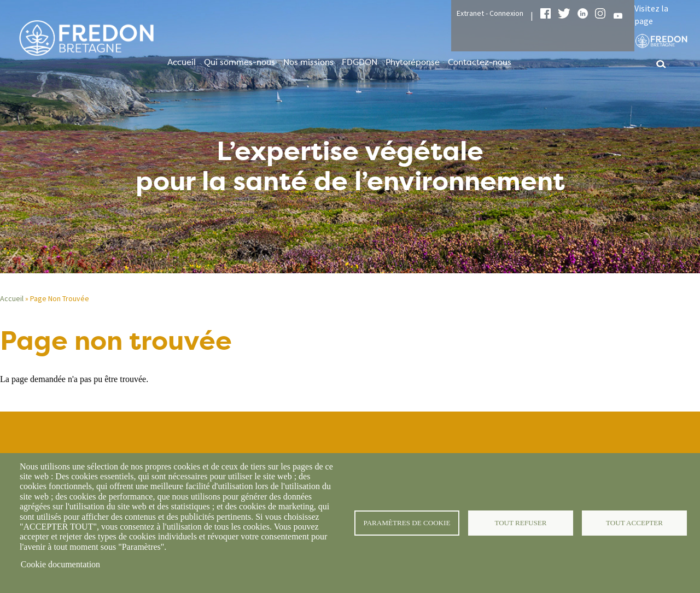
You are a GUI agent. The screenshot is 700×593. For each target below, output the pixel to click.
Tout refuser (521, 523)
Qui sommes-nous (240, 62)
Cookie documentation (60, 564)
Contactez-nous (480, 62)
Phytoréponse (413, 62)
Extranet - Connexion (490, 13)
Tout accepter (634, 523)
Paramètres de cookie (407, 523)
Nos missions (308, 62)
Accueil (182, 62)
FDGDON (360, 62)
